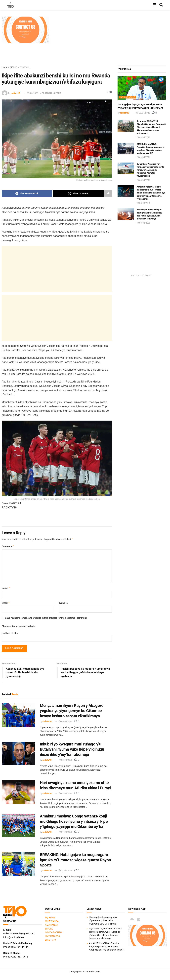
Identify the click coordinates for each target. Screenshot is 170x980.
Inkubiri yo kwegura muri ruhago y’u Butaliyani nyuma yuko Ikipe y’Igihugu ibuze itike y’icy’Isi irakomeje (72, 749)
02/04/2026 (65, 793)
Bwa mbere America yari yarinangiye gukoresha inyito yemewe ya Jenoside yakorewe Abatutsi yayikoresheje (150, 170)
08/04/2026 (143, 180)
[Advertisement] (111, 40)
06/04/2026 (65, 721)
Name (6, 588)
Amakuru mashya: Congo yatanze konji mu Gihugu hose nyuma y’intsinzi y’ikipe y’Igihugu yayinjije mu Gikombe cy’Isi (74, 821)
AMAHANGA (51, 925)
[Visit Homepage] (10, 5)
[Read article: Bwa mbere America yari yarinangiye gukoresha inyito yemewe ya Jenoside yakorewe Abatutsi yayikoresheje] (126, 168)
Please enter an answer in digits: (19, 626)
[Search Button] (161, 5)
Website (63, 603)
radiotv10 (15, 93)
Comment (8, 546)
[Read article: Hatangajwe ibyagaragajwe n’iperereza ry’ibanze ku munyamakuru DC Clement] (142, 88)
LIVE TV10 (50, 940)
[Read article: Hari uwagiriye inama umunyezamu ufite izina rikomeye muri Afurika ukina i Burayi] (18, 792)
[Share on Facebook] (27, 193)
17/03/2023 (33, 93)
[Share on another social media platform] (108, 193)
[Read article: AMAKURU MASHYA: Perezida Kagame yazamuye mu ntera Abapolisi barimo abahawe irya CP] (126, 149)
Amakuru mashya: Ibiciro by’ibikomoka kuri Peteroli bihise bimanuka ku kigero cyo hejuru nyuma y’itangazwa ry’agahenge (151, 193)
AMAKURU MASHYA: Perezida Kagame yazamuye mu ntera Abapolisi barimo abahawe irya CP (107, 946)
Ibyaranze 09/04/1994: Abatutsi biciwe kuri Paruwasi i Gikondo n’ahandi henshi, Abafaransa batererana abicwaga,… (151, 127)
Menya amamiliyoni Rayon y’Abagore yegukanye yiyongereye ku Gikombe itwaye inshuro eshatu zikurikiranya (72, 711)
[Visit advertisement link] (25, 30)
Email (6, 603)
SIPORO (14, 67)
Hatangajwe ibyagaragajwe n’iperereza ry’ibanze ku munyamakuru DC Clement (103, 920)
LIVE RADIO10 (52, 936)
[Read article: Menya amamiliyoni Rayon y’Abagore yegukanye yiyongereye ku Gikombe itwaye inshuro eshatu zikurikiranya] (18, 715)
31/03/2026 (65, 871)
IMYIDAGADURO (128, 97)
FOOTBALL (25, 67)
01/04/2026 (65, 832)
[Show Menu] (154, 5)
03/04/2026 (65, 760)
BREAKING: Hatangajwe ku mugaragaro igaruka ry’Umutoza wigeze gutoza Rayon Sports (75, 860)
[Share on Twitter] (78, 193)
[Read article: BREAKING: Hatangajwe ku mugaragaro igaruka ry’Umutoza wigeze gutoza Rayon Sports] (18, 864)
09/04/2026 (143, 113)
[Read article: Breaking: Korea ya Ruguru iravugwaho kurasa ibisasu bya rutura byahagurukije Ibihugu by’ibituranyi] (126, 214)
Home (4, 67)
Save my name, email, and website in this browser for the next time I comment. (46, 618)
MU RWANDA (52, 921)
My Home (50, 918)
